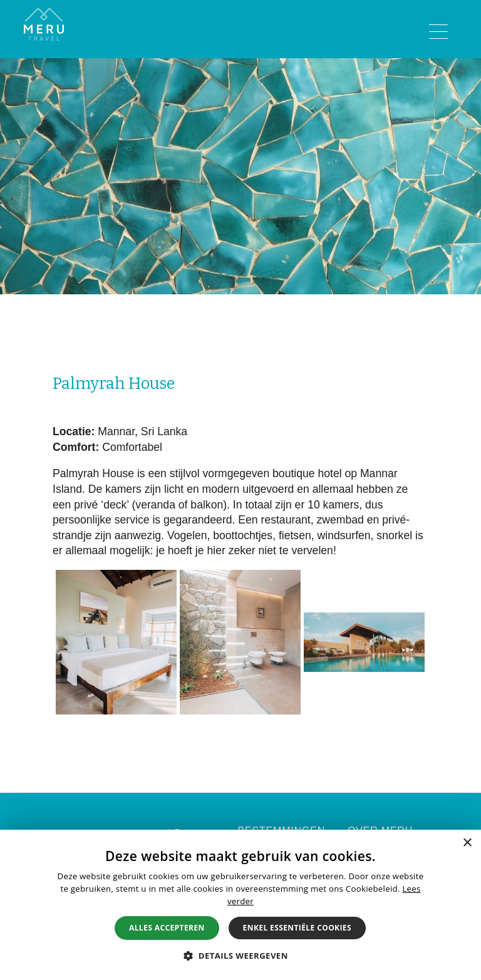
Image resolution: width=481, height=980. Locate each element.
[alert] (240, 905)
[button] (240, 956)
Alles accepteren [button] (167, 928)
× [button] (467, 843)
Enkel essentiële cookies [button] (297, 928)
